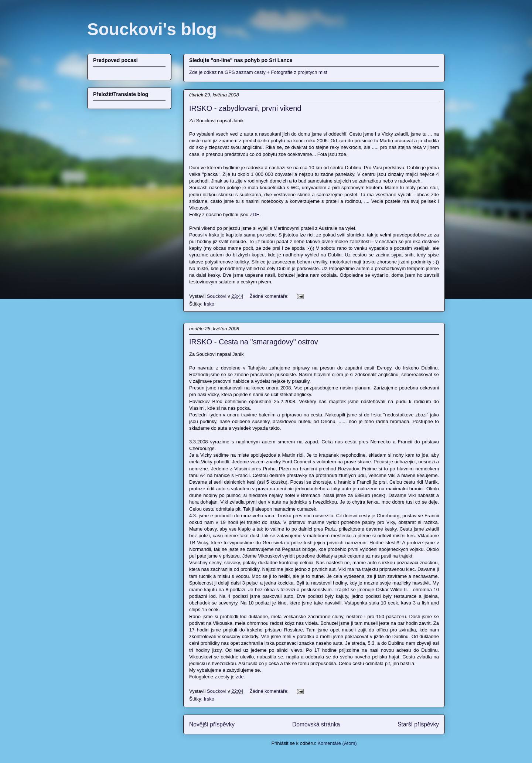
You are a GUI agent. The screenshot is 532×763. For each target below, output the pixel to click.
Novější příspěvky (212, 724)
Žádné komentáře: (270, 296)
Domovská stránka (316, 724)
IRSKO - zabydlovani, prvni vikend (245, 108)
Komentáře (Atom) (337, 743)
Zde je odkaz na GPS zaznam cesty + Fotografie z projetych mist (258, 72)
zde (240, 677)
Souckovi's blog (152, 29)
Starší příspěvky (418, 724)
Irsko (209, 304)
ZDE (255, 214)
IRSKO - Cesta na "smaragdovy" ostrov (254, 342)
